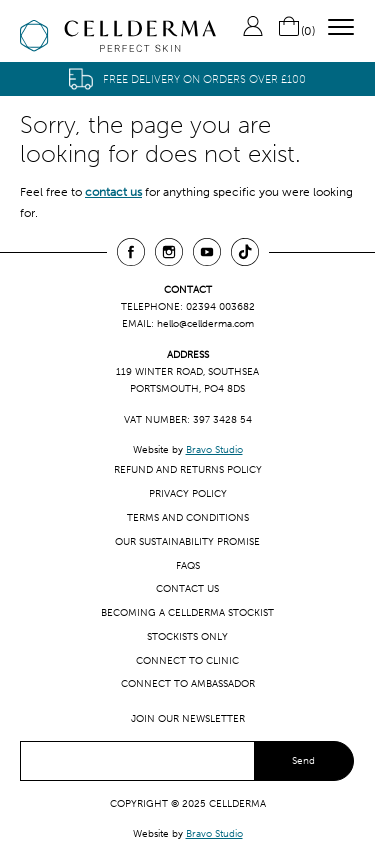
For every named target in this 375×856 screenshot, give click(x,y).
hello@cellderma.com (205, 323)
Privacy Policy (188, 493)
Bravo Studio (214, 449)
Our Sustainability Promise (187, 541)
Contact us (187, 588)
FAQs (188, 565)
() (296, 31)
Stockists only (187, 636)
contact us (113, 192)
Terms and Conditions (188, 517)
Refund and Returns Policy (188, 469)
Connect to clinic (187, 660)
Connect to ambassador (188, 683)
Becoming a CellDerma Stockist (187, 612)
